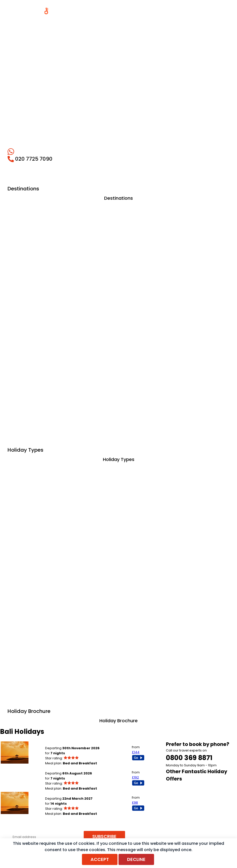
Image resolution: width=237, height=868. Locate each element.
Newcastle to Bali (59, 793)
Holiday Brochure (118, 721)
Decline (136, 859)
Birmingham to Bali (60, 743)
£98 (135, 803)
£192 (135, 777)
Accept (100, 859)
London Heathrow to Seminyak (70, 768)
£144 (136, 752)
